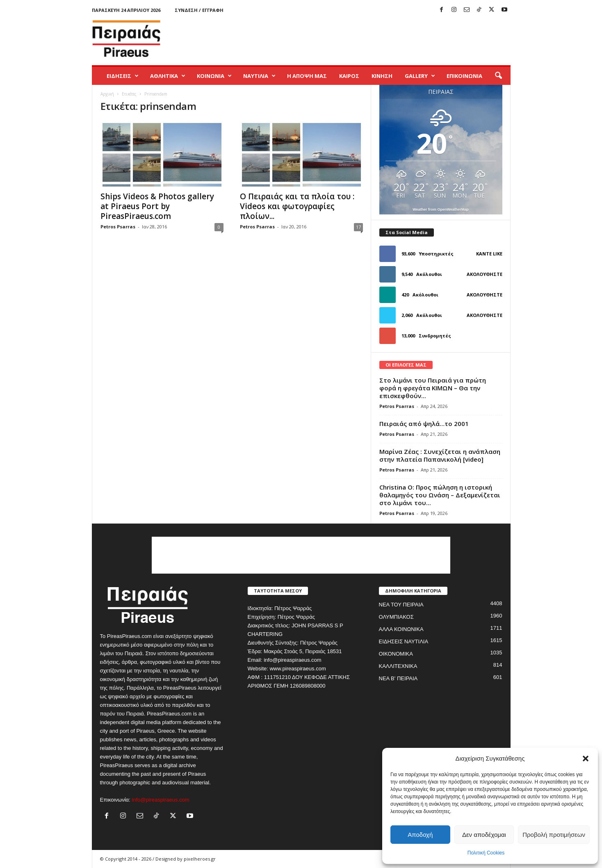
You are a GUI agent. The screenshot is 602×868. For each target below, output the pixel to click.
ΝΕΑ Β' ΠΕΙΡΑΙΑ (398, 678)
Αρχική (107, 94)
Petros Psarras (118, 227)
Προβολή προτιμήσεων (554, 835)
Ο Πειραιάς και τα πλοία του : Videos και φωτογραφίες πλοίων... (297, 206)
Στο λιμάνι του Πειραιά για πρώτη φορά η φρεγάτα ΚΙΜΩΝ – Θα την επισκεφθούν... (433, 388)
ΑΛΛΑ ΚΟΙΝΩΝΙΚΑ (401, 629)
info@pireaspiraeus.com (160, 800)
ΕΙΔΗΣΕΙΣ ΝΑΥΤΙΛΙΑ (404, 641)
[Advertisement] (361, 39)
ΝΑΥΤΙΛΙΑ (259, 76)
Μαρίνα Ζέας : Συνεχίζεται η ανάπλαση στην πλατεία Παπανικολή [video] (440, 455)
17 (358, 227)
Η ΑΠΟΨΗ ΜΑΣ (307, 76)
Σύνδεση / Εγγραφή (199, 10)
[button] (586, 759)
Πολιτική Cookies (486, 853)
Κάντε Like (489, 254)
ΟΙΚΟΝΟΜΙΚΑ (396, 654)
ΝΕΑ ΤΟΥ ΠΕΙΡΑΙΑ (401, 605)
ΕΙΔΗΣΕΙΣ (123, 76)
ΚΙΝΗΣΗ (382, 76)
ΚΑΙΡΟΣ (349, 76)
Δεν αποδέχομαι (484, 835)
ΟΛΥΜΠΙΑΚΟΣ (396, 617)
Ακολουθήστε (485, 274)
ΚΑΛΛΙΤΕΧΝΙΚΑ (398, 666)
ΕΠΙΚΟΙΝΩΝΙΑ (464, 76)
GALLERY (420, 76)
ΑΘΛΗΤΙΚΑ (168, 76)
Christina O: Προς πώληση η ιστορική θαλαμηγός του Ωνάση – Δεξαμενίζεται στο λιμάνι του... (440, 495)
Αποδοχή (420, 835)
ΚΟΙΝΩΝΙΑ (214, 76)
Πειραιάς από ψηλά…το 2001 (424, 424)
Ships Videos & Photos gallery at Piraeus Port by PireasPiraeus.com (157, 206)
